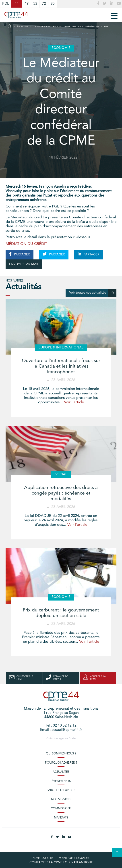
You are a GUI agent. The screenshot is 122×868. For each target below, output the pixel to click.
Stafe (72, 739)
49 (27, 4)
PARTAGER (20, 254)
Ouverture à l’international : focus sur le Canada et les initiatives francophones (61, 366)
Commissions (61, 809)
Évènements (61, 781)
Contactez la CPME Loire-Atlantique (61, 862)
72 (44, 4)
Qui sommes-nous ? (61, 754)
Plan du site (43, 858)
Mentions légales (74, 858)
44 (17, 4)
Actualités (61, 772)
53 (35, 4)
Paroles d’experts (61, 790)
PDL (6, 4)
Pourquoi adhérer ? (61, 763)
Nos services (61, 799)
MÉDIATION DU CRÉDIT (26, 244)
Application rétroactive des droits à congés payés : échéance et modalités (61, 493)
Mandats (61, 818)
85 (53, 4)
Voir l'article (74, 402)
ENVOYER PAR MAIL (24, 264)
